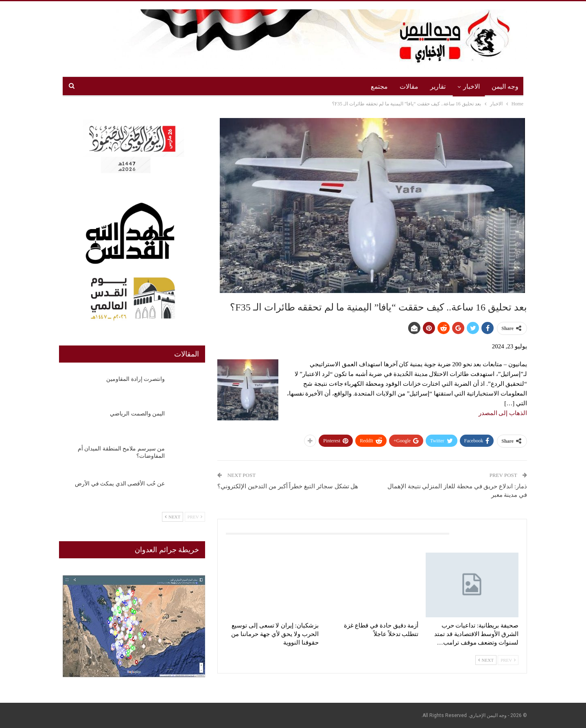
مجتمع (379, 86)
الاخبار (471, 86)
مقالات (409, 86)
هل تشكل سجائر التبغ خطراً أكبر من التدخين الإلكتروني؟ (288, 486)
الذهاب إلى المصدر (503, 413)
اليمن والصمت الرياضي (137, 414)
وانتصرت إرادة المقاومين (136, 379)
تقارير (438, 86)
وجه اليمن (505, 86)
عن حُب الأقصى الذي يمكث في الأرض (120, 484)
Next (486, 660)
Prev (508, 660)
